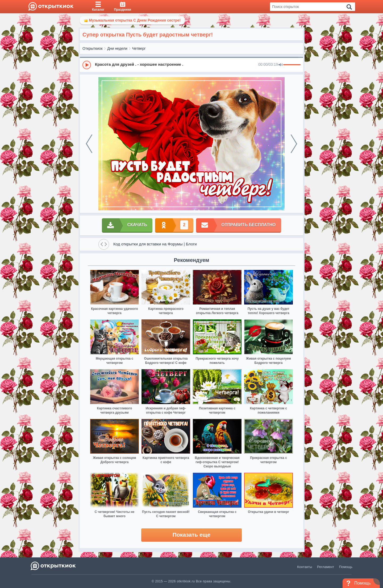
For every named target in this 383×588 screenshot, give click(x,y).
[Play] (87, 65)
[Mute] (281, 65)
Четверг (139, 48)
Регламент (326, 567)
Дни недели (117, 48)
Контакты (305, 567)
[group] (191, 65)
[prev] (89, 144)
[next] (294, 144)
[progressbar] (292, 65)
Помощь (346, 567)
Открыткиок (93, 48)
